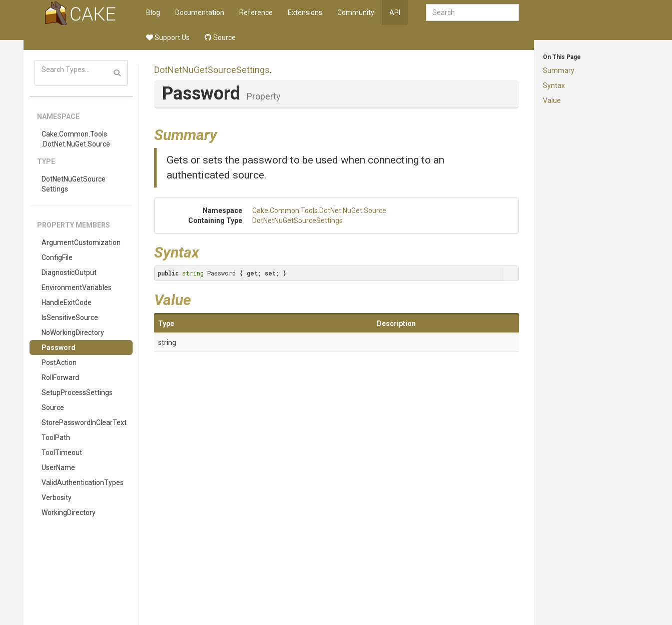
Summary (559, 70)
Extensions (305, 12)
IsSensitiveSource (70, 317)
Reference (256, 12)
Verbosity (57, 497)
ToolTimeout (62, 452)
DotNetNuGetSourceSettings (74, 184)
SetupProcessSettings (77, 392)
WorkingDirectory (69, 512)
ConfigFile (57, 257)
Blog (153, 12)
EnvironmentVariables (77, 287)
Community (356, 12)
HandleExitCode (67, 302)
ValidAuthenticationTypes (83, 482)
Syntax (554, 85)
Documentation (200, 12)
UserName (58, 467)
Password (59, 347)
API (395, 12)
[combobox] (472, 12)
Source (220, 37)
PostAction (59, 362)
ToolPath (56, 437)
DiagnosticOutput (69, 272)
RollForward (60, 377)
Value (552, 100)
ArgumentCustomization (81, 242)
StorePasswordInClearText (84, 422)
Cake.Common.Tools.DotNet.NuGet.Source (76, 139)
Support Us (168, 37)
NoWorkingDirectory (73, 332)
